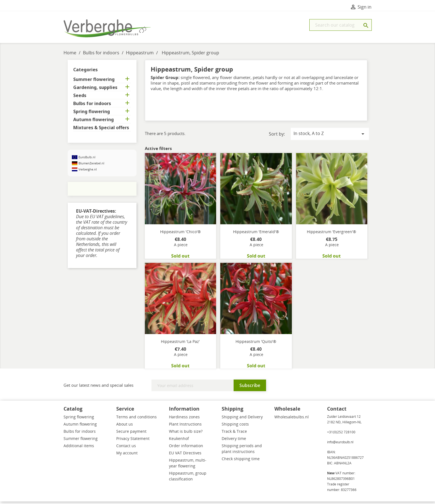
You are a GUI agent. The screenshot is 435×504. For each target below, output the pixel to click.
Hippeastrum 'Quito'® (256, 344)
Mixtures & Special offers (101, 130)
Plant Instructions (185, 427)
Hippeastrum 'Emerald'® (256, 234)
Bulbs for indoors (92, 106)
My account (127, 455)
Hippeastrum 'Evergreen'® (332, 234)
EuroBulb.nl (87, 160)
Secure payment (131, 434)
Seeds (80, 98)
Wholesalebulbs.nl (292, 419)
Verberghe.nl (88, 172)
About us (125, 427)
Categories (85, 72)
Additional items (79, 448)
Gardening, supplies (95, 90)
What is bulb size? (186, 434)
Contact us (126, 448)
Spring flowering (92, 114)
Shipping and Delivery (242, 419)
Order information (186, 448)
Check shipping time (241, 461)
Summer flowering (94, 82)
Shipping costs (235, 427)
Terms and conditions (136, 419)
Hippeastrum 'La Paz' (180, 344)
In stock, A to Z (330, 136)
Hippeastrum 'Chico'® (180, 234)
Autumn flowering (93, 122)
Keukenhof (179, 441)
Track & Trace (234, 434)
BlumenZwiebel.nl (91, 166)
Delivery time (234, 441)
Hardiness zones (184, 419)
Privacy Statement (133, 441)
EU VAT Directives (185, 455)
